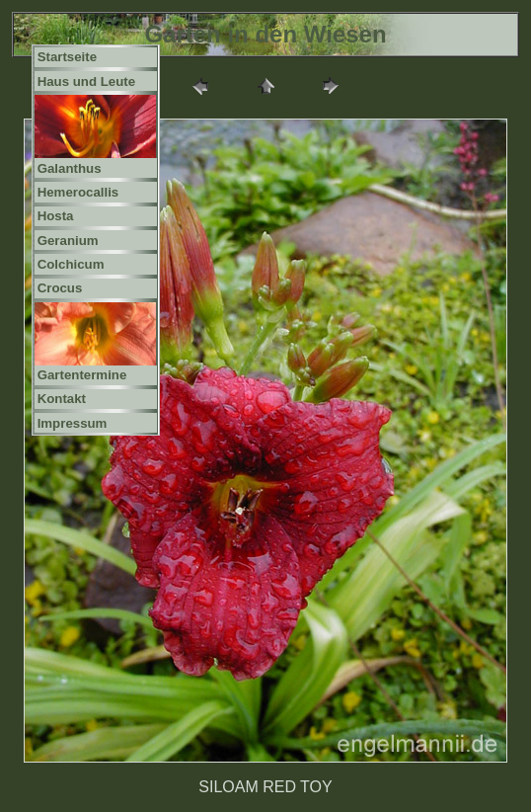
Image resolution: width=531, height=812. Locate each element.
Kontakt (62, 399)
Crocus (60, 288)
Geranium (68, 241)
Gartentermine (82, 375)
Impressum (73, 423)
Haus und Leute (87, 81)
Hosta (56, 216)
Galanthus (70, 168)
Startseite (67, 57)
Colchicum (71, 264)
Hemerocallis (78, 192)
